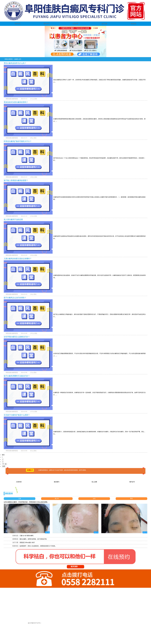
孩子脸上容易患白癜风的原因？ (16, 180)
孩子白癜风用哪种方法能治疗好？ (17, 376)
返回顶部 (76, 567)
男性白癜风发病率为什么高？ (15, 63)
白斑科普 (75, 24)
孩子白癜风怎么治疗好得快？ (15, 298)
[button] (74, 55)
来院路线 (133, 24)
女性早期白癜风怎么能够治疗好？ (17, 337)
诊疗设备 (104, 24)
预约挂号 (47, 24)
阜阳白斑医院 (9, 59)
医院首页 (18, 24)
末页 (4, 466)
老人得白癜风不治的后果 (13, 220)
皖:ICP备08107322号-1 (35, 623)
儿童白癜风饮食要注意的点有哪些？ (18, 259)
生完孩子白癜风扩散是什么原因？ (17, 415)
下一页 (4, 464)
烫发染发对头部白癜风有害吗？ (16, 102)
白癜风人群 (17, 59)
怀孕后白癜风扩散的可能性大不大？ (18, 141)
